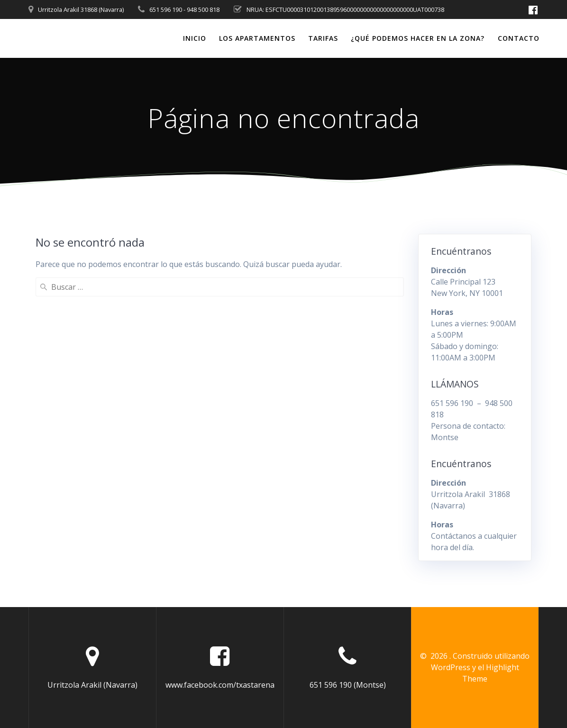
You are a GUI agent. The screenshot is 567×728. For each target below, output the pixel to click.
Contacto (519, 38)
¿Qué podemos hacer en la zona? (418, 38)
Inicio (195, 38)
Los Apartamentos (257, 38)
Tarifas (323, 38)
